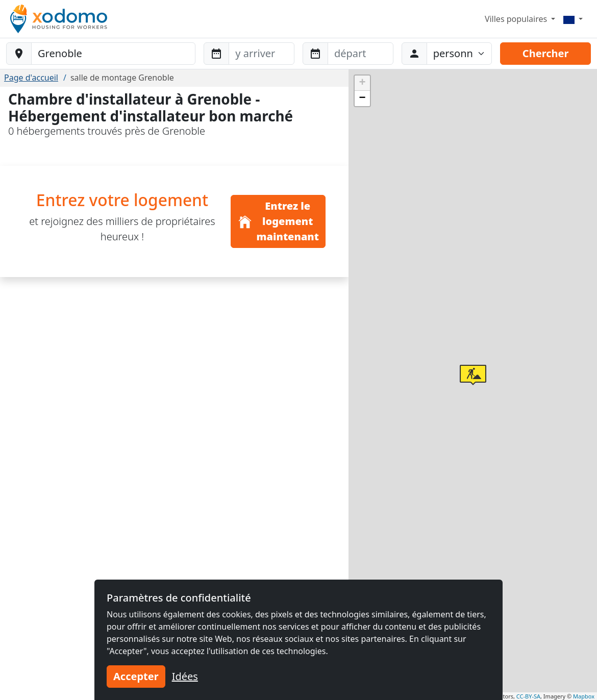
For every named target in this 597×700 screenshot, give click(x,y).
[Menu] (573, 19)
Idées (185, 676)
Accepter (136, 676)
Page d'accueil (31, 78)
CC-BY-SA (528, 696)
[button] (473, 375)
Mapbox (584, 696)
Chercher (546, 53)
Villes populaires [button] (517, 19)
